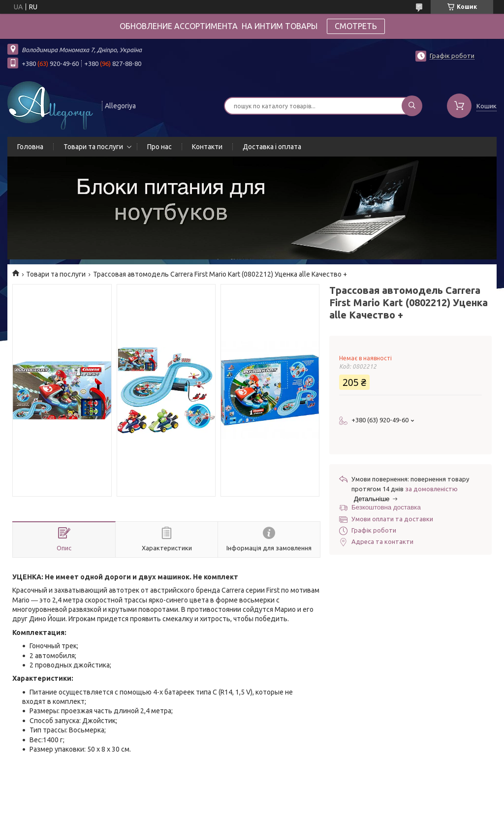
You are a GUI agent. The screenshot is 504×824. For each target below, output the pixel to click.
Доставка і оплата (272, 147)
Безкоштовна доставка (386, 507)
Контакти (207, 147)
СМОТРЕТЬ (356, 26)
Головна (30, 147)
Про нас (159, 147)
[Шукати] (412, 106)
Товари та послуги (93, 147)
